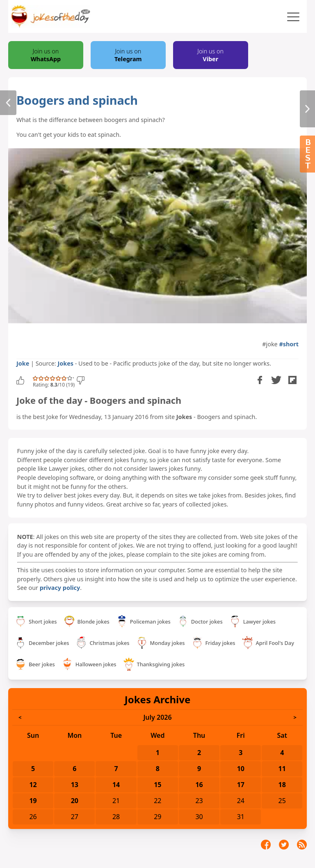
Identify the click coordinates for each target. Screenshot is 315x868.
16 (199, 785)
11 (282, 769)
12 (33, 785)
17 (241, 785)
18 (282, 785)
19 (33, 801)
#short (289, 344)
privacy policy (60, 588)
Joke (23, 363)
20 (75, 801)
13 (75, 785)
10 (241, 769)
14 (116, 785)
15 (157, 785)
